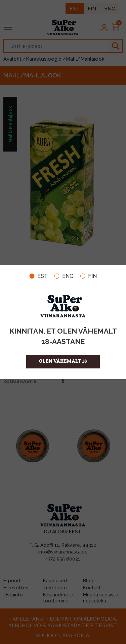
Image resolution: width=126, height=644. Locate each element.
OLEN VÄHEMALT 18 (63, 362)
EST (39, 276)
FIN (89, 276)
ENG (64, 276)
